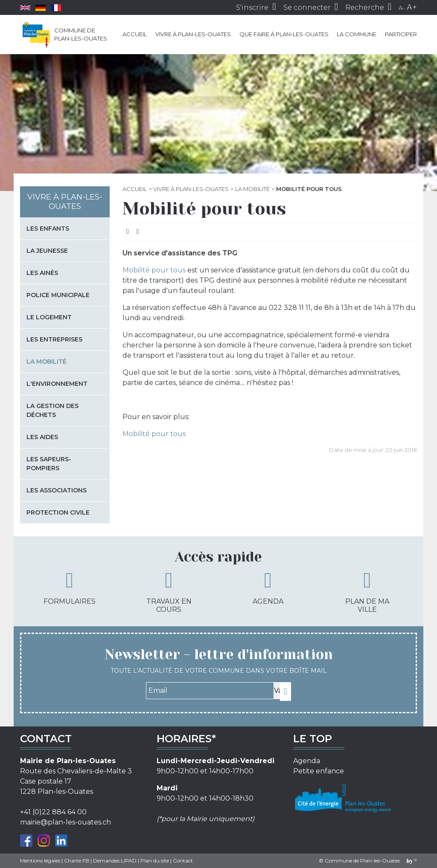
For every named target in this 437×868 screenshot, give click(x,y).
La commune (357, 34)
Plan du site (155, 861)
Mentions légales (40, 861)
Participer (401, 34)
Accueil (135, 34)
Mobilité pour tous (154, 270)
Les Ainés (42, 273)
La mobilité (252, 189)
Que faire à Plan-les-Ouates (284, 34)
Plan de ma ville (367, 592)
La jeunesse (47, 251)
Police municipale (58, 295)
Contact (183, 861)
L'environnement (57, 384)
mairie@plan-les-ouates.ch (66, 822)
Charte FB (77, 861)
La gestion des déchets (52, 410)
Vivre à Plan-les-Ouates (193, 34)
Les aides (42, 437)
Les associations (57, 490)
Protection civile (58, 512)
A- (402, 8)
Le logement (49, 317)
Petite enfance (319, 771)
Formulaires (70, 587)
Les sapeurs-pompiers (49, 464)
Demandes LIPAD (115, 861)
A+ (412, 7)
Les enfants (48, 229)
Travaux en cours (169, 592)
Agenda (268, 587)
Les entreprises (54, 339)
